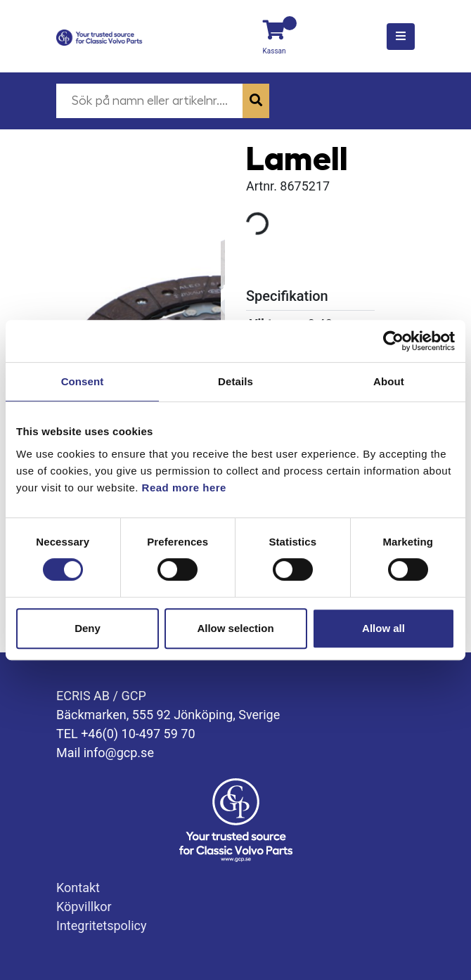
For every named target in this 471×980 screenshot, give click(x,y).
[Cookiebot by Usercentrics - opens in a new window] (393, 341)
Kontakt (78, 888)
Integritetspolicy (102, 926)
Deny (88, 628)
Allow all (383, 628)
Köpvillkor (84, 907)
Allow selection (235, 628)
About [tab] (389, 381)
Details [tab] (235, 381)
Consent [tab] (83, 381)
